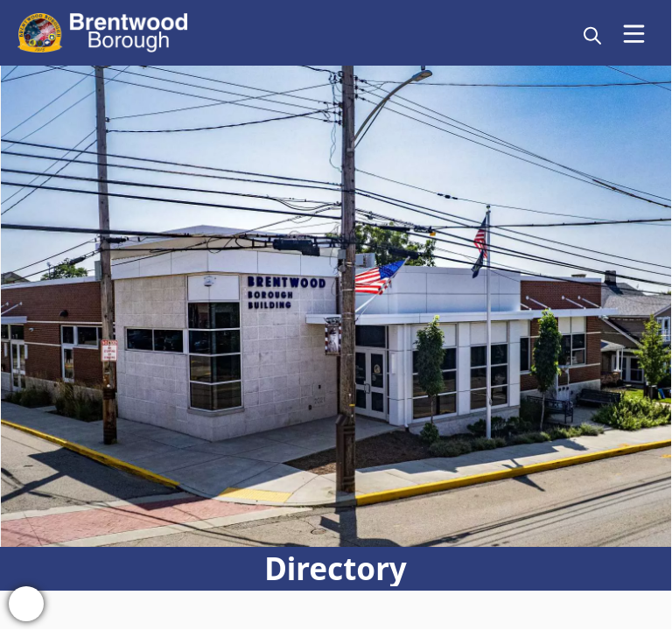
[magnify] (592, 35)
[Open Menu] (634, 34)
